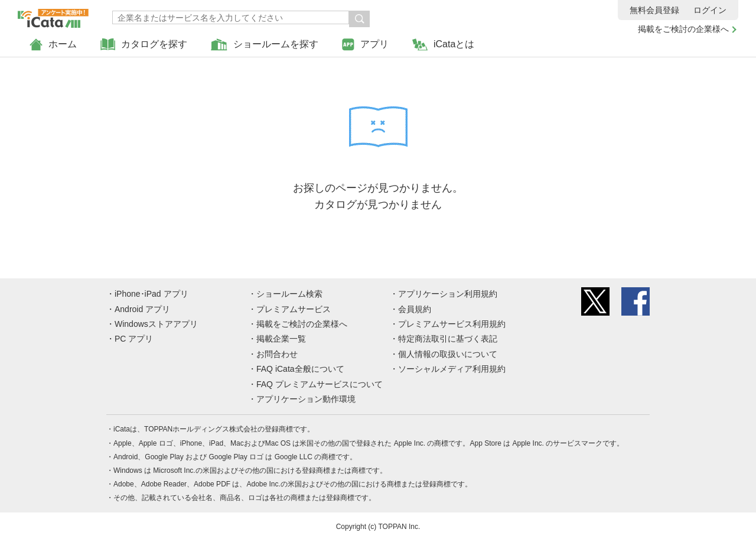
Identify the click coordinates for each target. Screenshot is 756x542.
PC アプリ (134, 339)
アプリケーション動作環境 (306, 399)
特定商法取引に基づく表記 (448, 339)
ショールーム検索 (289, 294)
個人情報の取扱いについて (448, 354)
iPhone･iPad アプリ (151, 294)
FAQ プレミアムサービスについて (320, 384)
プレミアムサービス (294, 309)
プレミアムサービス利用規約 (452, 324)
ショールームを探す (265, 45)
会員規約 (415, 309)
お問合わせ (277, 354)
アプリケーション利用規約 (448, 294)
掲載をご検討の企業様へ (683, 29)
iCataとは (443, 45)
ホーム (53, 45)
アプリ (365, 45)
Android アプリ (142, 309)
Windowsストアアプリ (156, 324)
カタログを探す (144, 45)
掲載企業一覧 (281, 339)
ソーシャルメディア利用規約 (452, 369)
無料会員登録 (654, 10)
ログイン (710, 10)
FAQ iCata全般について (300, 369)
